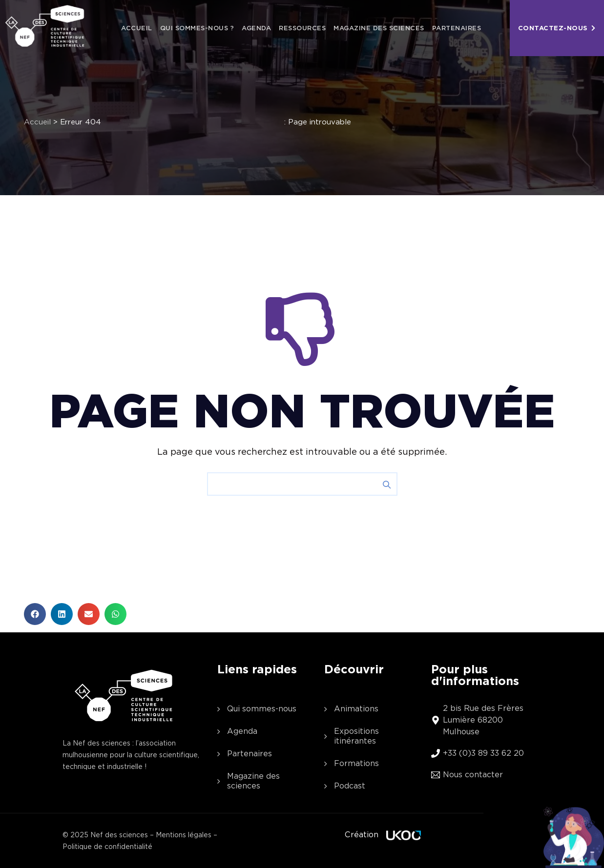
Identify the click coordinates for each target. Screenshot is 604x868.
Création (362, 835)
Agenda (256, 28)
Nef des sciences (119, 835)
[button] (35, 614)
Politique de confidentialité (107, 847)
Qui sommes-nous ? (197, 28)
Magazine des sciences (379, 28)
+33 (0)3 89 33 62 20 (483, 753)
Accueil (137, 28)
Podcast (350, 786)
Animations (356, 709)
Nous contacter (473, 775)
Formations (356, 763)
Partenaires (457, 28)
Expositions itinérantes (356, 736)
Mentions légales (184, 835)
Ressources (302, 28)
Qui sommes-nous (262, 709)
